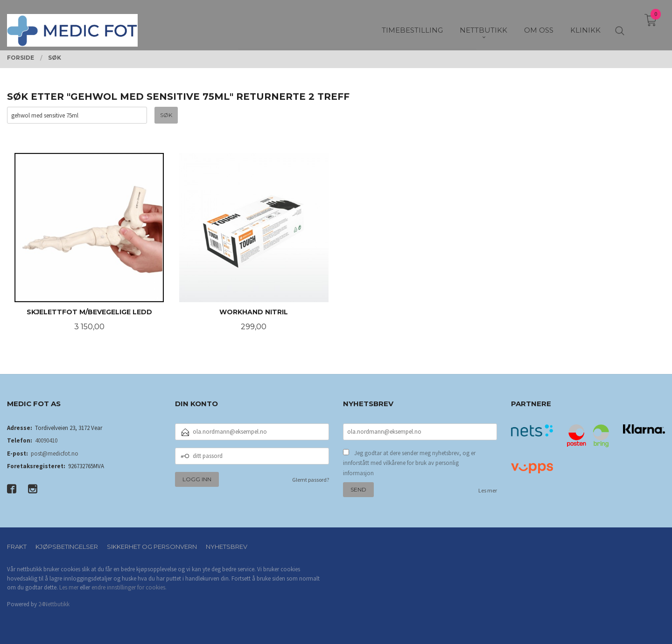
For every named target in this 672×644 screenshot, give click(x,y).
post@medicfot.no (55, 454)
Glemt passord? (311, 480)
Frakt (17, 547)
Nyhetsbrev (227, 547)
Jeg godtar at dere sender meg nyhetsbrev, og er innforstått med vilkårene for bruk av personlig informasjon (409, 463)
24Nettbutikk (54, 604)
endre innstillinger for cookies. (129, 587)
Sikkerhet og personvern (152, 547)
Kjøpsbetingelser (67, 547)
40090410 (46, 440)
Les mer (488, 490)
